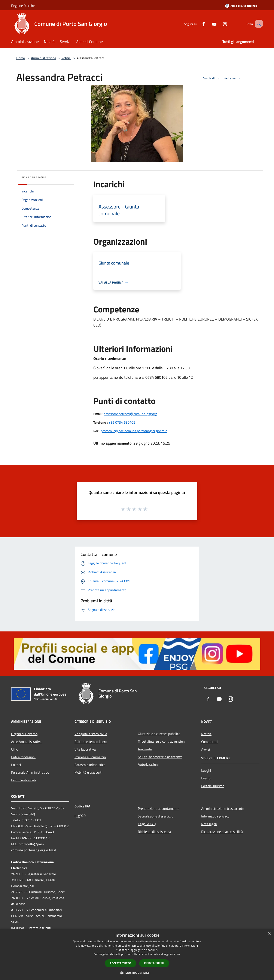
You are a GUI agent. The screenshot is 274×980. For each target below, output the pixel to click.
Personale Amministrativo (30, 772)
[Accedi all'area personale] (241, 6)
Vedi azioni (233, 78)
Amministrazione (44, 58)
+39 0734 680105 (122, 422)
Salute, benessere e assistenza (160, 757)
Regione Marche (23, 6)
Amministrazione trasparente (223, 809)
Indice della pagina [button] (34, 177)
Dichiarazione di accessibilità (222, 832)
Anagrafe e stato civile (91, 734)
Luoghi (206, 770)
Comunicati (209, 742)
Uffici (15, 749)
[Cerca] (258, 24)
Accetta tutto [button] (121, 963)
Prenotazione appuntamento (159, 809)
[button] (137, 973)
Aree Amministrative (26, 742)
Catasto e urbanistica (90, 765)
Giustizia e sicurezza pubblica (159, 734)
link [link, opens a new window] (178, 954)
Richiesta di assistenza (154, 832)
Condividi (211, 78)
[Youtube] (209, 24)
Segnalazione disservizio (156, 816)
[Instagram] (220, 24)
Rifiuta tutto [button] (154, 963)
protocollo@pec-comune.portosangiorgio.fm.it (134, 431)
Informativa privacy (215, 816)
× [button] (269, 933)
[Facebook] (198, 24)
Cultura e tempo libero (91, 742)
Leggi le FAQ (147, 824)
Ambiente (145, 749)
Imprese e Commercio (90, 757)
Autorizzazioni (148, 764)
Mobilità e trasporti (88, 772)
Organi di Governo (24, 734)
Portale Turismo (213, 786)
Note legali (209, 824)
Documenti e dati (24, 780)
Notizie (206, 734)
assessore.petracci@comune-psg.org (130, 414)
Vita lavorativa (85, 749)
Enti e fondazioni (23, 757)
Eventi (206, 778)
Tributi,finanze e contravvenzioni (162, 741)
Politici (66, 58)
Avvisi (206, 749)
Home (21, 58)
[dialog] (137, 954)
